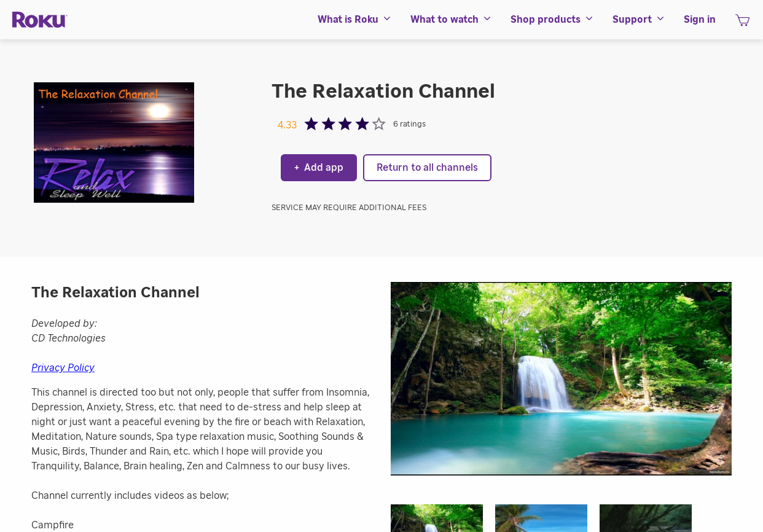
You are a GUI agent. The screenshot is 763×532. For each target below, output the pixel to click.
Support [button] (639, 20)
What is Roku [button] (355, 20)
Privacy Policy (63, 368)
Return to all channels (427, 168)
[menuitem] (355, 20)
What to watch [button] (451, 20)
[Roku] (40, 20)
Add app (319, 168)
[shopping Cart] (742, 24)
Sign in (700, 20)
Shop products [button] (552, 20)
